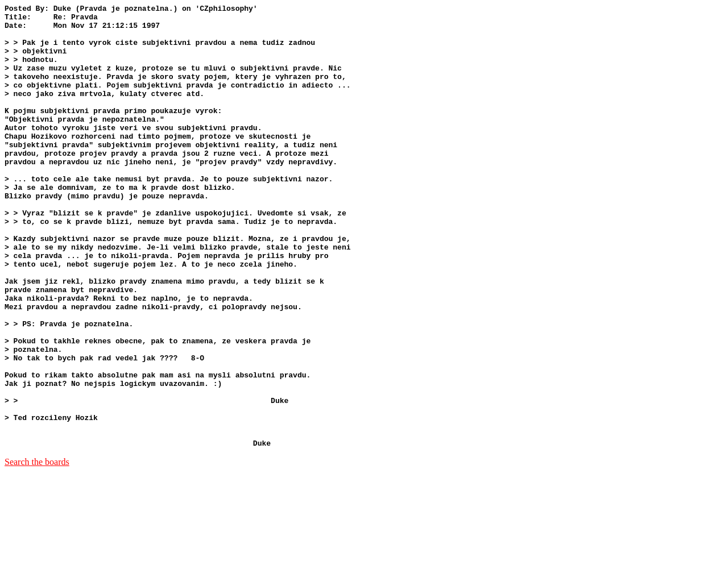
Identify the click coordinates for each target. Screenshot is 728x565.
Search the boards (37, 551)
